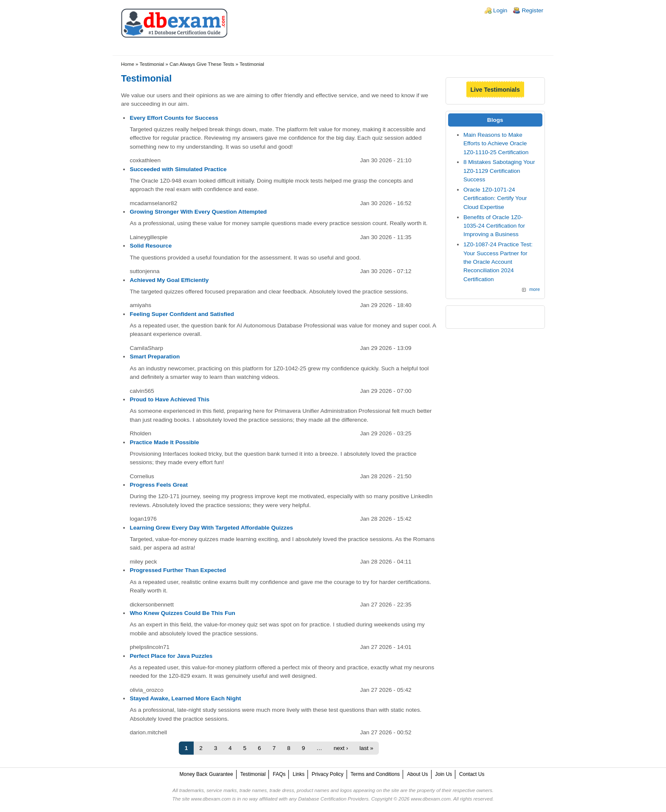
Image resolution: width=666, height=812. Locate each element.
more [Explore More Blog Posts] (535, 289)
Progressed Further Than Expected (178, 570)
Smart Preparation (155, 357)
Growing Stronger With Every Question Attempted (198, 212)
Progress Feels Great (159, 485)
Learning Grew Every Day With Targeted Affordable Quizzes (211, 528)
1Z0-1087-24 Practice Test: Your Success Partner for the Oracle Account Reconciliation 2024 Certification (498, 262)
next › (341, 748)
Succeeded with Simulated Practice (178, 169)
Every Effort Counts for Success (174, 118)
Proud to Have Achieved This (169, 399)
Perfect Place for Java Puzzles (171, 656)
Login (500, 10)
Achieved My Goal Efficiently (169, 280)
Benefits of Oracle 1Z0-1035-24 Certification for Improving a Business (494, 226)
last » (366, 748)
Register (532, 10)
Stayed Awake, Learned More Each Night (185, 698)
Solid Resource (151, 246)
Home (128, 64)
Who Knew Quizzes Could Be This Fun (182, 613)
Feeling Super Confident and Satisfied (182, 314)
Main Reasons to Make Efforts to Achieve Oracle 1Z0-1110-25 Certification (496, 144)
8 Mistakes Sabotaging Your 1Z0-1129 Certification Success (499, 171)
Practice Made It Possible (164, 442)
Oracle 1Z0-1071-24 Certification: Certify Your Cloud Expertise (495, 198)
